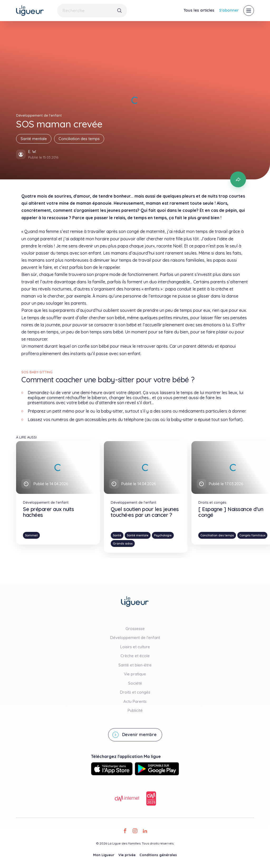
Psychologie (163, 535)
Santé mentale (34, 139)
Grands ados (123, 543)
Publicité (135, 710)
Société (135, 683)
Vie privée (127, 855)
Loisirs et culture (135, 647)
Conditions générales (158, 855)
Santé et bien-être (135, 665)
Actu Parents (135, 701)
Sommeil (31, 535)
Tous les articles (199, 10)
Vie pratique (135, 674)
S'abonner (229, 10)
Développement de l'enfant (135, 638)
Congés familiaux (252, 535)
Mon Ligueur (104, 855)
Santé (117, 535)
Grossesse (135, 629)
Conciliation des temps (79, 139)
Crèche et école (135, 656)
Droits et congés (135, 692)
